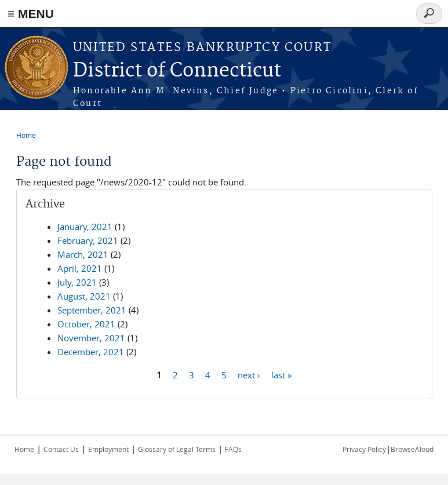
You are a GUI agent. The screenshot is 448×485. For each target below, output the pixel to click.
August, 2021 (84, 296)
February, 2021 (88, 240)
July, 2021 (77, 282)
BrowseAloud (412, 449)
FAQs (233, 449)
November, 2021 (91, 338)
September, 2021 (92, 310)
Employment (108, 449)
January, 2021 (85, 227)
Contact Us (61, 449)
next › (249, 374)
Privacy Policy (364, 449)
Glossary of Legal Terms (177, 449)
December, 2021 (91, 352)
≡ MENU (31, 14)
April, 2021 (80, 268)
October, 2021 (86, 324)
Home (26, 135)
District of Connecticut (177, 71)
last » (281, 374)
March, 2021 (83, 254)
